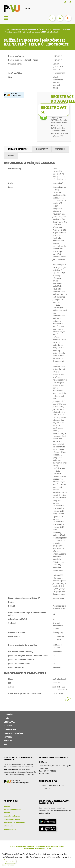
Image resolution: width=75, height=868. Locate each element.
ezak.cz (7, 813)
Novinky (8, 737)
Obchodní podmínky (13, 733)
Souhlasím (10, 861)
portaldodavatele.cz (12, 809)
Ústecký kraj (44, 29)
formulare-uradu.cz (12, 819)
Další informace (8, 865)
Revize (11, 156)
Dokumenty (42, 149)
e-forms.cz (8, 826)
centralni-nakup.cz (12, 816)
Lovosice (67, 29)
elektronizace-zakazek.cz (14, 822)
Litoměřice (56, 29)
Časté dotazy (10, 729)
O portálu (9, 714)
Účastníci (60, 149)
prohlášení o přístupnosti (35, 848)
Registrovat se (54, 110)
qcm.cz (7, 806)
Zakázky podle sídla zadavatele (24, 29)
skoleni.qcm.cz (10, 829)
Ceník (6, 718)
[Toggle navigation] (6, 18)
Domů (6, 29)
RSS (5, 744)
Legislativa (9, 722)
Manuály (8, 726)
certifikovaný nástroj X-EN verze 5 (50, 846)
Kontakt (8, 741)
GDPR (49, 848)
